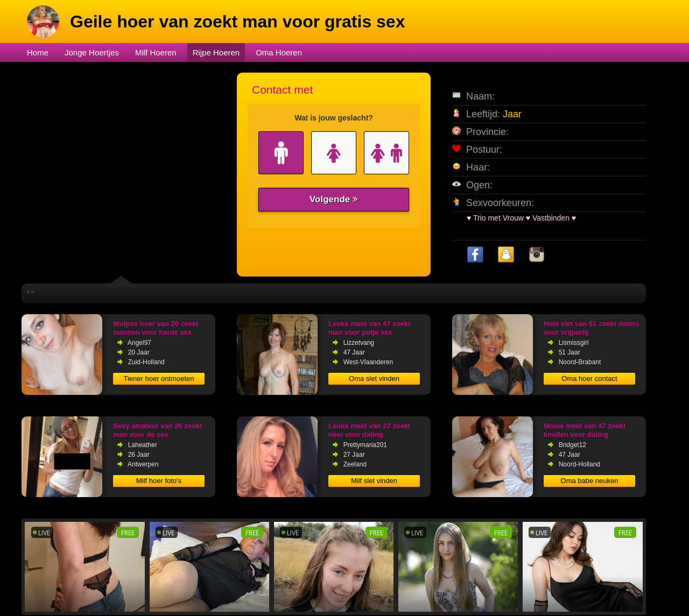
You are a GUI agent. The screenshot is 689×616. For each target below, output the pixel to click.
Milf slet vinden (374, 481)
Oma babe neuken (590, 481)
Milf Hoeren (156, 52)
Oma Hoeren (279, 52)
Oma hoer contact (589, 378)
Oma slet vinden (374, 378)
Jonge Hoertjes (92, 52)
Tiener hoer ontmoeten (159, 378)
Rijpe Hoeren (216, 52)
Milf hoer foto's (159, 481)
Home (38, 52)
